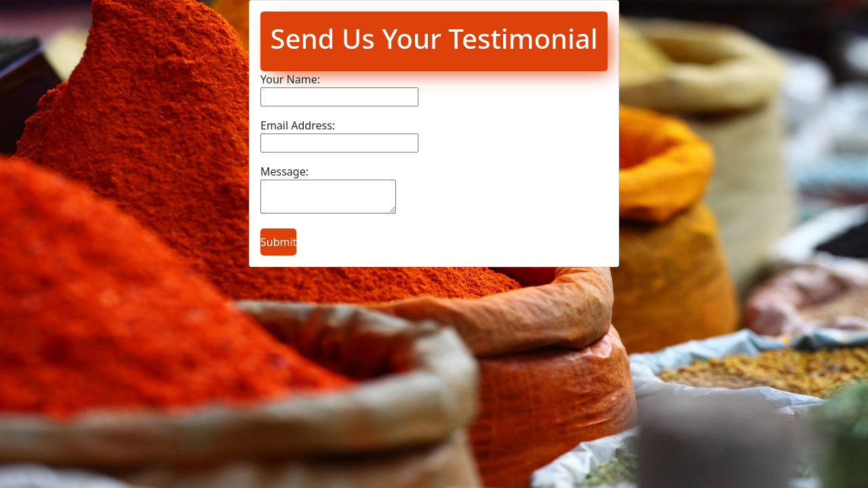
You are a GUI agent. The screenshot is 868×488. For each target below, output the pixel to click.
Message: (284, 171)
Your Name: (290, 79)
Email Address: (298, 125)
